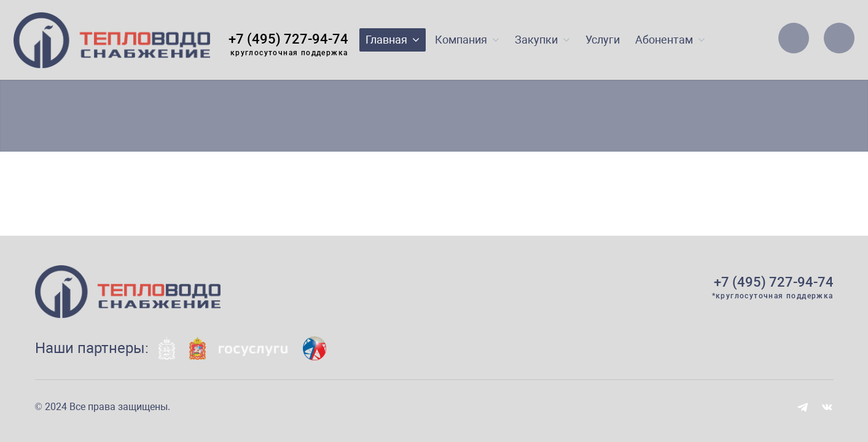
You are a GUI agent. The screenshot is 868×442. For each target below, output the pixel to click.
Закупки (542, 40)
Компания (467, 40)
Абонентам (670, 40)
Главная (393, 40)
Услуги (603, 40)
